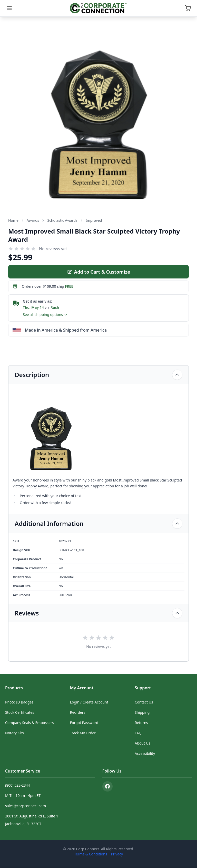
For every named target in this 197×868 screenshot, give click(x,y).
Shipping (142, 712)
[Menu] (9, 8)
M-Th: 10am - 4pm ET (23, 795)
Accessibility (145, 753)
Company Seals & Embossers (29, 723)
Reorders (78, 712)
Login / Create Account (89, 702)
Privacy (117, 854)
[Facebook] (107, 786)
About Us (142, 743)
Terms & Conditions (91, 854)
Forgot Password (84, 723)
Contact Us (144, 702)
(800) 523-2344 (18, 785)
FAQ (138, 733)
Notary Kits (14, 733)
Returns (141, 723)
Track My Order (83, 733)
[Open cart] (188, 8)
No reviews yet (53, 249)
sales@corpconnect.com (26, 806)
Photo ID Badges (19, 702)
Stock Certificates (20, 712)
